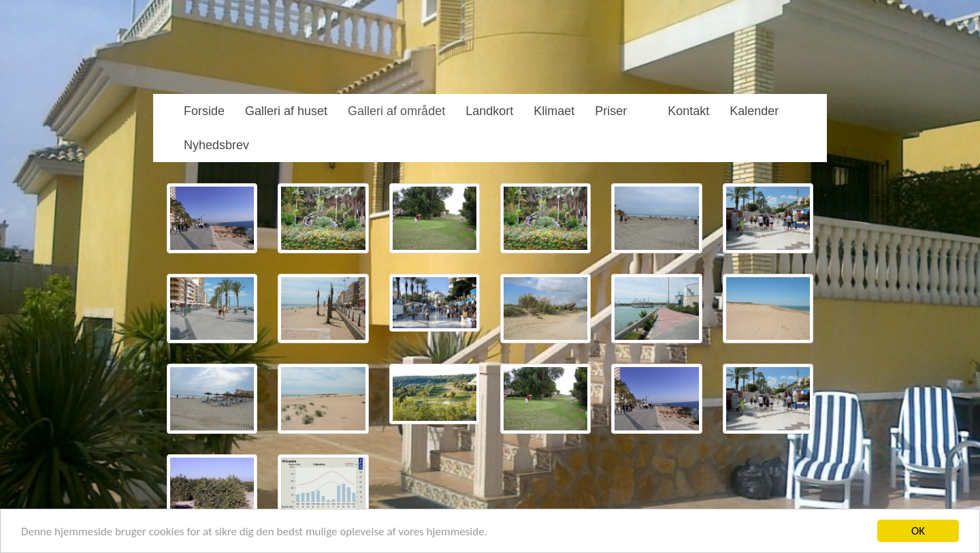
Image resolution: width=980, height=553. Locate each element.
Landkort (489, 111)
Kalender (754, 111)
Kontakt (688, 111)
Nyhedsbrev (216, 145)
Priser (611, 111)
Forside (204, 111)
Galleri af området (396, 111)
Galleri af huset (286, 111)
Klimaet (554, 111)
